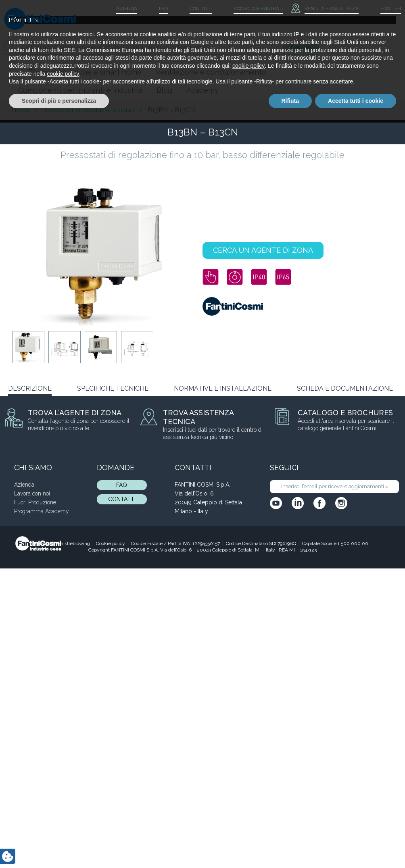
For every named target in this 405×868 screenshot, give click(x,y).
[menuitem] (384, 9)
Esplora (301, 47)
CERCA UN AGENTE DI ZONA (263, 250)
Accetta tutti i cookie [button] (356, 846)
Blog (164, 90)
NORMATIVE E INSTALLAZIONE (223, 388)
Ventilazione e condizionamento (211, 72)
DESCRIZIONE (30, 388)
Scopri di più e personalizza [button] (59, 846)
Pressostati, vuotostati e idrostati (88, 110)
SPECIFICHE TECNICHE (113, 388)
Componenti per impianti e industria (80, 90)
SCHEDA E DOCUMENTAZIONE (345, 388)
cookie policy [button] (248, 811)
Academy (202, 90)
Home (21, 110)
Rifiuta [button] (290, 846)
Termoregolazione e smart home (85, 72)
